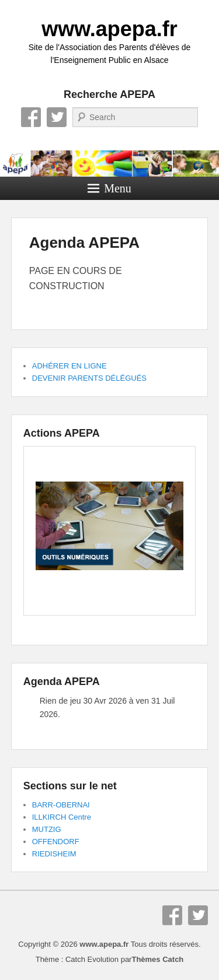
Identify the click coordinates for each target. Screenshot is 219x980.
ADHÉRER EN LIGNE (69, 366)
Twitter (57, 117)
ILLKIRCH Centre (62, 817)
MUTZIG (47, 829)
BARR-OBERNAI (61, 805)
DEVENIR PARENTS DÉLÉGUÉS (89, 378)
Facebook (31, 117)
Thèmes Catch (157, 959)
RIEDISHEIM (54, 854)
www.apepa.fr (109, 29)
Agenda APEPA (84, 243)
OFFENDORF (56, 842)
